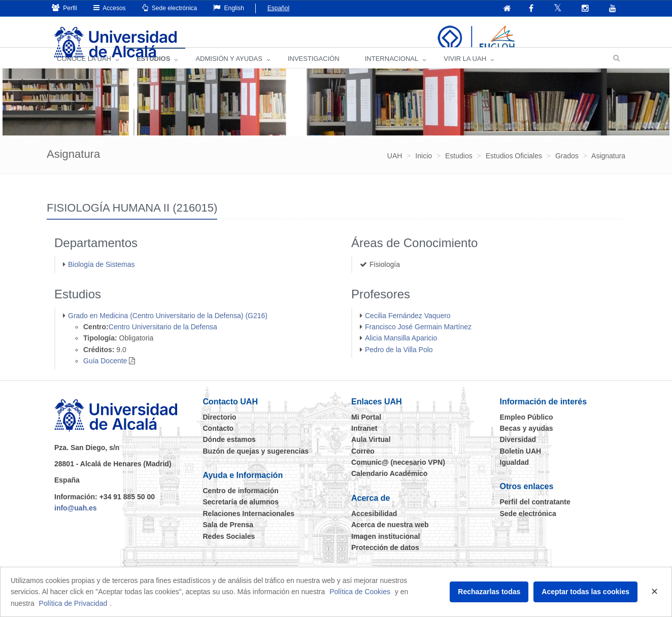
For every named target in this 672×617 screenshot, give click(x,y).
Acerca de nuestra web (390, 537)
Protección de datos (385, 560)
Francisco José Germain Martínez (418, 339)
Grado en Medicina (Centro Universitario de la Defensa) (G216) (168, 328)
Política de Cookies (360, 592)
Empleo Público (527, 430)
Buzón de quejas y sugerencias (256, 464)
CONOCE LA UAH (84, 71)
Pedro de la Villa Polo (399, 362)
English (229, 8)
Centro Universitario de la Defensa (163, 339)
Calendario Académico (389, 486)
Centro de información (241, 503)
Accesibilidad (374, 526)
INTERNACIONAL (392, 71)
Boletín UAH (521, 464)
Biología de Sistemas (102, 277)
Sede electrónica (170, 8)
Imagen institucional (385, 549)
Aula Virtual (371, 452)
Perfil (64, 8)
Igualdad (515, 475)
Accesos (110, 8)
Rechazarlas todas (489, 592)
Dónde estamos (229, 452)
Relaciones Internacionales (249, 526)
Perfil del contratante (535, 515)
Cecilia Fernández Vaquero (408, 328)
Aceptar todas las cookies (585, 592)
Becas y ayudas (527, 441)
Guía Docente (105, 373)
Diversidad (518, 452)
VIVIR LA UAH (465, 71)
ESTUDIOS (153, 71)
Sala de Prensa (228, 537)
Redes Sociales (229, 549)
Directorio (220, 430)
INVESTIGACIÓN (314, 71)
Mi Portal (366, 430)
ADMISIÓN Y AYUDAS (229, 71)
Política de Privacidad (73, 603)
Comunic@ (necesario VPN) (398, 475)
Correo (363, 464)
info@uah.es (76, 521)
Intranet (364, 441)
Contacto (219, 441)
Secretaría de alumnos (241, 515)
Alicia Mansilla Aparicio (401, 351)
